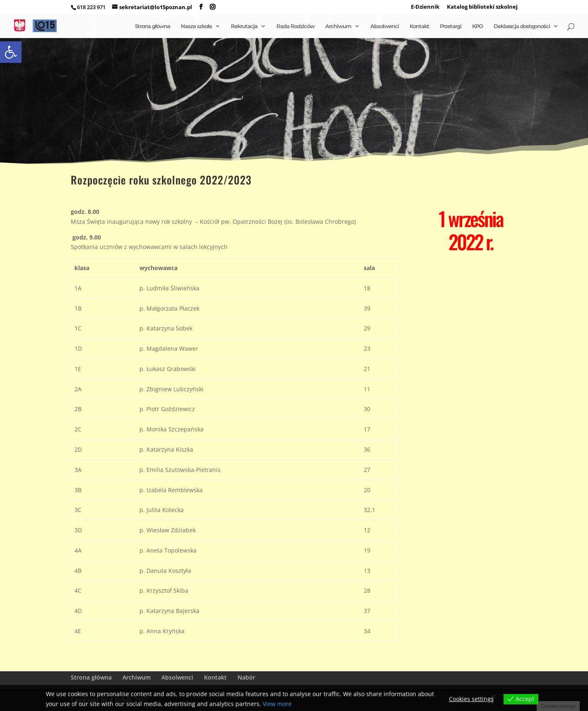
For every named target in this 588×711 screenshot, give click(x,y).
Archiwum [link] (338, 26)
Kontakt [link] (419, 26)
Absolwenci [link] (385, 26)
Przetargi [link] (451, 26)
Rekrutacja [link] (244, 26)
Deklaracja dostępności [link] (522, 26)
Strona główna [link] (152, 26)
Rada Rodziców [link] (295, 26)
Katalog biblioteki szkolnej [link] (482, 7)
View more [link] (277, 704)
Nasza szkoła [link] (196, 26)
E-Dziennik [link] (425, 7)
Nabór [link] (246, 677)
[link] (11, 52)
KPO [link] (478, 26)
